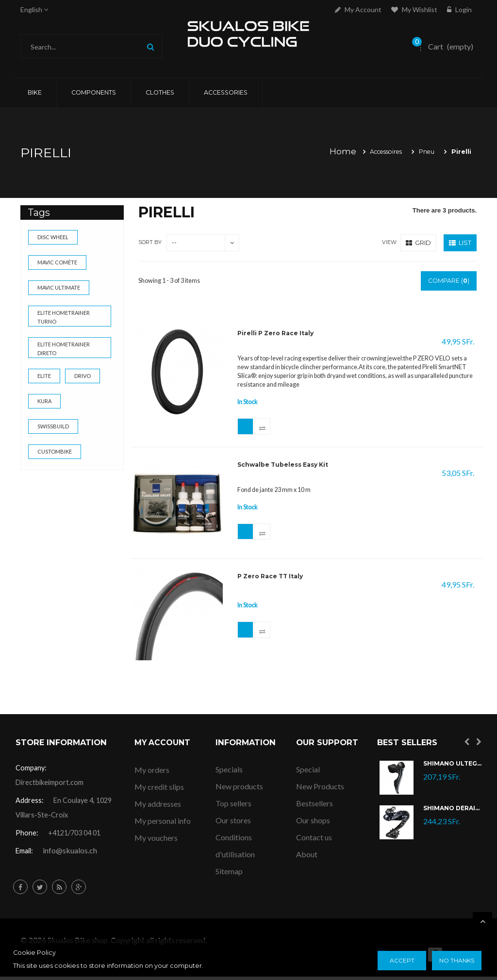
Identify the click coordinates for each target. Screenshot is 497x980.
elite (44, 376)
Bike (35, 92)
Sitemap (229, 874)
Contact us (314, 841)
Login (459, 9)
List (460, 243)
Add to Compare (267, 428)
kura (44, 401)
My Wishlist (414, 9)
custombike (55, 451)
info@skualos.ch (70, 854)
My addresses (158, 807)
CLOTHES (160, 92)
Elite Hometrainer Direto (64, 349)
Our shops (313, 824)
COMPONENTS (94, 92)
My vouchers (156, 841)
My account (358, 9)
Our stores (233, 824)
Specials (229, 773)
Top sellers (233, 807)
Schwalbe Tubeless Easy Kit (285, 468)
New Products (320, 790)
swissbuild (53, 426)
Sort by (150, 242)
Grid (418, 243)
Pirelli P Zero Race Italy (278, 334)
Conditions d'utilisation (235, 849)
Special (308, 773)
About (307, 857)
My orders (152, 773)
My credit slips (159, 790)
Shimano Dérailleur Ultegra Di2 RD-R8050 (452, 812)
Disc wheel (53, 237)
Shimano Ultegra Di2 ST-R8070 (452, 767)
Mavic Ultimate (59, 287)
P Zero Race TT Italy (273, 580)
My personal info (163, 824)
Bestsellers (315, 807)
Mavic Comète (57, 262)
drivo (83, 376)
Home (336, 151)
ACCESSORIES (226, 92)
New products (239, 790)
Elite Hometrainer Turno (64, 317)
